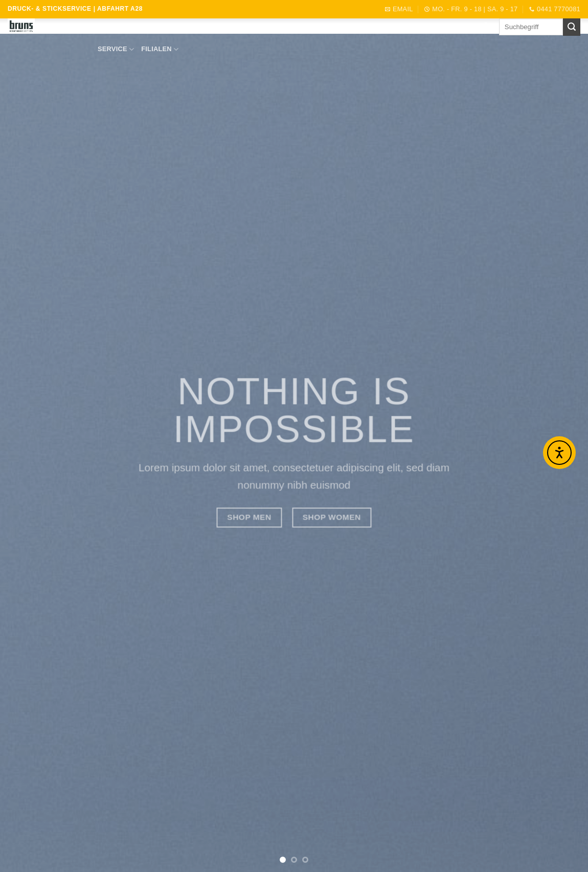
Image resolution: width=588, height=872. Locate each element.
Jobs (402, 28)
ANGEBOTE (233, 28)
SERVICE (116, 49)
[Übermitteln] (572, 27)
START (105, 28)
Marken (192, 28)
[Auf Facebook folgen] (485, 27)
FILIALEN (160, 49)
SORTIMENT (146, 29)
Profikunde (363, 28)
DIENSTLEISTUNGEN (296, 29)
